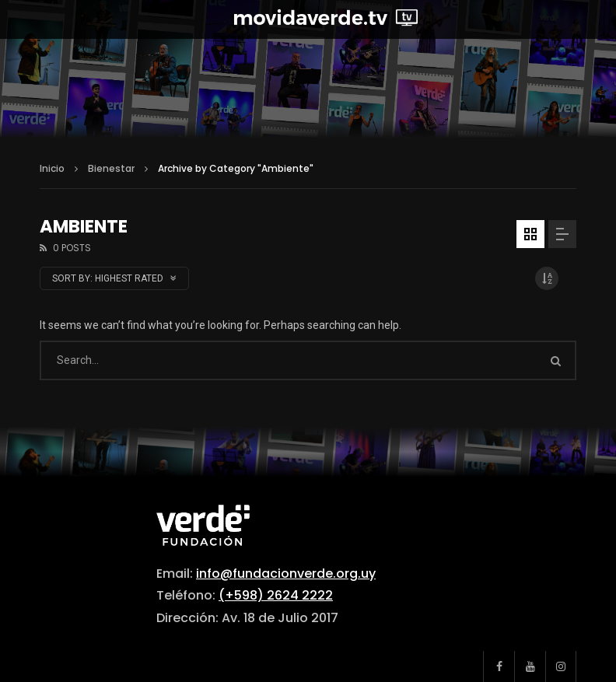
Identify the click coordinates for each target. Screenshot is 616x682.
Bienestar (111, 168)
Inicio (52, 168)
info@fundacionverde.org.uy (286, 574)
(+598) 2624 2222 (276, 595)
